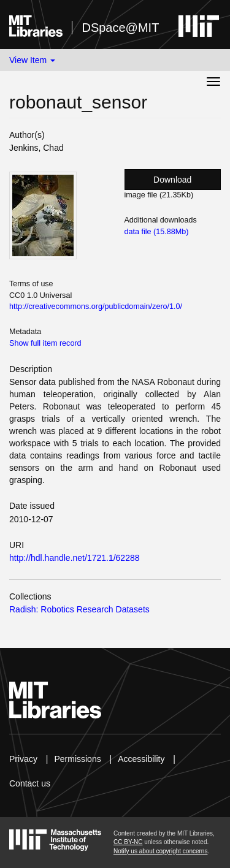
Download (172, 180)
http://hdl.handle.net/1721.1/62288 (75, 558)
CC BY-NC (128, 842)
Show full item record (45, 343)
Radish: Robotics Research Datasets (79, 609)
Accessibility (141, 759)
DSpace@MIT (120, 28)
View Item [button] (32, 60)
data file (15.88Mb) (157, 232)
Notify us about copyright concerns (160, 851)
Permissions (77, 759)
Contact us (30, 783)
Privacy (23, 759)
